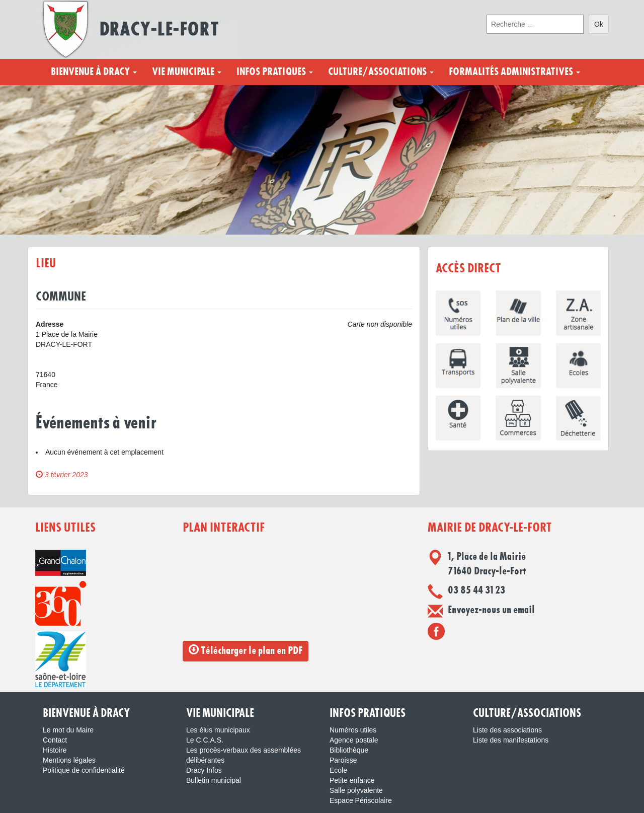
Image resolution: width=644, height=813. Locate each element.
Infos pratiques (275, 72)
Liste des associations (507, 730)
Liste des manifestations (511, 740)
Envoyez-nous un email (491, 610)
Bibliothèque (349, 750)
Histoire (55, 750)
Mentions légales (69, 760)
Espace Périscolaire (361, 800)
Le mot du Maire (68, 730)
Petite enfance (352, 780)
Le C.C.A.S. (205, 740)
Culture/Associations (381, 72)
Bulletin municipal (214, 780)
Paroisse (343, 760)
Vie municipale (187, 72)
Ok (599, 24)
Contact (55, 740)
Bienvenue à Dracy (94, 72)
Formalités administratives (514, 72)
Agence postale (354, 740)
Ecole (338, 770)
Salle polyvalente (356, 790)
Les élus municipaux (218, 730)
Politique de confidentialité (84, 770)
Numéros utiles (353, 730)
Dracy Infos (204, 770)
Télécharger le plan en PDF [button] (246, 650)
